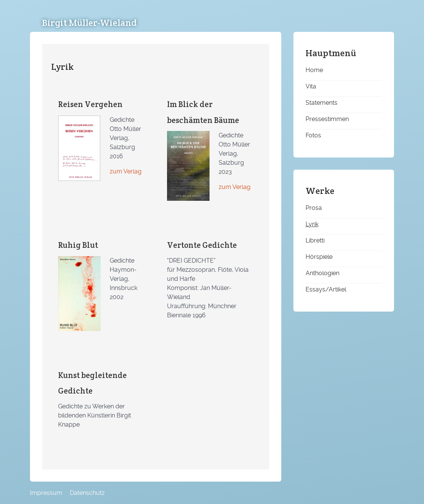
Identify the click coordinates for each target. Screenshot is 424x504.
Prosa (314, 208)
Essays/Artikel (326, 289)
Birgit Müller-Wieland (89, 23)
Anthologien (322, 273)
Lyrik (312, 224)
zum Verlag (126, 171)
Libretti (315, 240)
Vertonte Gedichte (202, 245)
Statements (322, 103)
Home (314, 70)
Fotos (313, 135)
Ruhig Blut (78, 245)
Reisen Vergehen (90, 104)
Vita (311, 86)
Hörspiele (319, 257)
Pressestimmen (327, 119)
